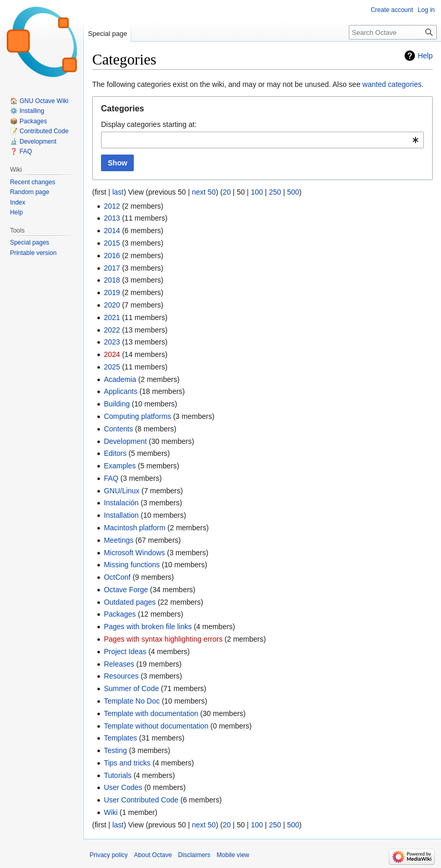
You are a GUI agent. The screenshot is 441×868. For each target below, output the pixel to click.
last (118, 192)
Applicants (121, 391)
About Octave (153, 855)
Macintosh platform (134, 528)
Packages (119, 614)
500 (293, 192)
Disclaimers (194, 855)
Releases (119, 664)
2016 (112, 256)
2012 (112, 206)
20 (227, 192)
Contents (118, 429)
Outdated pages (130, 602)
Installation (121, 515)
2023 (112, 342)
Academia (120, 379)
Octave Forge (126, 590)
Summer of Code (131, 688)
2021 (112, 317)
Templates (120, 738)
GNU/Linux (121, 491)
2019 (112, 292)
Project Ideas (125, 652)
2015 (112, 243)
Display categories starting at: (149, 124)
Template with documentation (151, 713)
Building (117, 404)
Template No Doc (131, 701)
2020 (112, 305)
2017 (112, 268)
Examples (119, 466)
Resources (121, 676)
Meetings (118, 540)
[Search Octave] (393, 32)
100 (257, 192)
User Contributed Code (141, 800)
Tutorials (117, 775)
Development (125, 441)
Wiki (110, 812)
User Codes (123, 787)
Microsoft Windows (134, 553)
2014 (112, 231)
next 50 (204, 192)
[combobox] (262, 140)
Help (425, 56)
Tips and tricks (127, 763)
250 (275, 192)
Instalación (121, 503)
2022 (112, 330)
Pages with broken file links (148, 627)
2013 (112, 218)
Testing (115, 750)
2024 (112, 354)
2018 (112, 280)
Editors (115, 453)
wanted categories (392, 84)
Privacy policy (109, 855)
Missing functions (131, 565)
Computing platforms (137, 416)
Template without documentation (156, 726)
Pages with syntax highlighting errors (163, 639)
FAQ (111, 478)
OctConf (117, 577)
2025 (112, 367)
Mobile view (233, 855)
